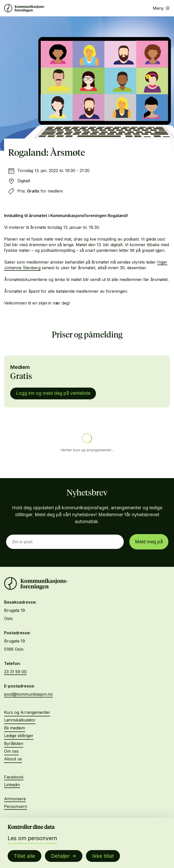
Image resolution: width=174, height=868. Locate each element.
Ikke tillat (103, 856)
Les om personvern (32, 838)
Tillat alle (24, 856)
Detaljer (60, 856)
